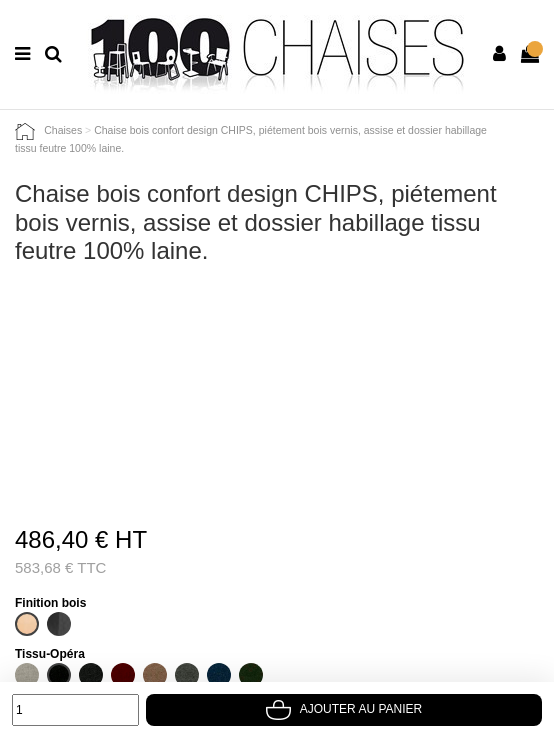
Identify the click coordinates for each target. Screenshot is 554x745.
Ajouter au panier (344, 709)
